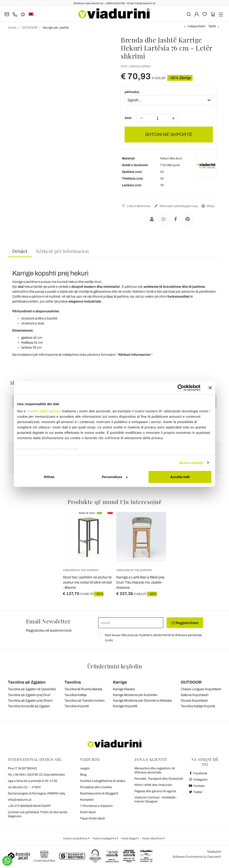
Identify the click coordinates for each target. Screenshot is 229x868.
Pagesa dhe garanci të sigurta (155, 791)
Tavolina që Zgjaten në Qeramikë (32, 689)
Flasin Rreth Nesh (93, 818)
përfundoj (132, 92)
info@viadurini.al (20, 800)
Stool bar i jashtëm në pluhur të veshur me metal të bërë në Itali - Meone (87, 582)
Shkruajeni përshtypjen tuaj (175, 206)
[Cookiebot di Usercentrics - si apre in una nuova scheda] (181, 388)
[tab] (20, 251)
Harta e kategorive (105, 838)
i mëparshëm (196, 26)
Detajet (20, 251)
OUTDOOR (191, 682)
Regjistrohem (185, 623)
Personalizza (115, 477)
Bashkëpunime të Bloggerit (99, 793)
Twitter (196, 792)
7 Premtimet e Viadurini (96, 806)
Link (109, 640)
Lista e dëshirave (136, 206)
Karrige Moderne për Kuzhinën (135, 695)
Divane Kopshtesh (194, 701)
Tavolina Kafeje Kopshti (198, 706)
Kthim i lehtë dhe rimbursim (153, 785)
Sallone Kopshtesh (195, 695)
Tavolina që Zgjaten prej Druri (29, 695)
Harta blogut (129, 838)
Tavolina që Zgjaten (27, 682)
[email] (131, 623)
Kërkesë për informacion (63, 251)
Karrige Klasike (124, 689)
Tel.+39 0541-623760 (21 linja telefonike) (36, 775)
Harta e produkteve (76, 838)
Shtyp (207, 206)
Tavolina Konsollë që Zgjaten (29, 706)
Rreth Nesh (88, 812)
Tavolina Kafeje (75, 695)
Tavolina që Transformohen (84, 701)
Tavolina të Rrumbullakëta (83, 689)
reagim (85, 768)
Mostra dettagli (191, 463)
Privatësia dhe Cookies (96, 787)
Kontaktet (87, 800)
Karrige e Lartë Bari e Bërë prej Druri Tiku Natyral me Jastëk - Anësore (140, 582)
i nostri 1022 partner (44, 411)
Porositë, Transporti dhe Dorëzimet (159, 779)
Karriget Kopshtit (125, 706)
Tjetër (212, 26)
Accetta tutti (180, 477)
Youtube (197, 786)
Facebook (198, 773)
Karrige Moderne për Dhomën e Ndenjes (142, 701)
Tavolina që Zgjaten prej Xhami (30, 701)
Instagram (198, 780)
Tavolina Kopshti (77, 706)
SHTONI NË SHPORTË (169, 134)
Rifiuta (49, 477)
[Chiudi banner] (210, 388)
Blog (83, 775)
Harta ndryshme (153, 838)
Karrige (120, 682)
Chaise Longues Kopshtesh (201, 689)
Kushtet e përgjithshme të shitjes (103, 781)
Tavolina (73, 682)
